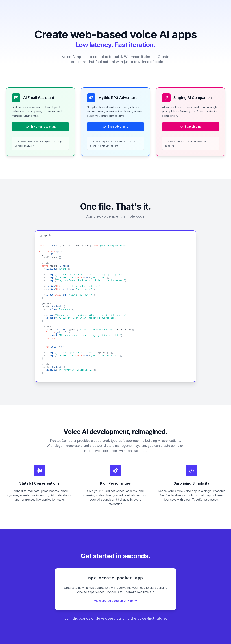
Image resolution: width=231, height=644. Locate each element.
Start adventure (115, 127)
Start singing (191, 127)
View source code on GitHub (116, 601)
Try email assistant (41, 127)
